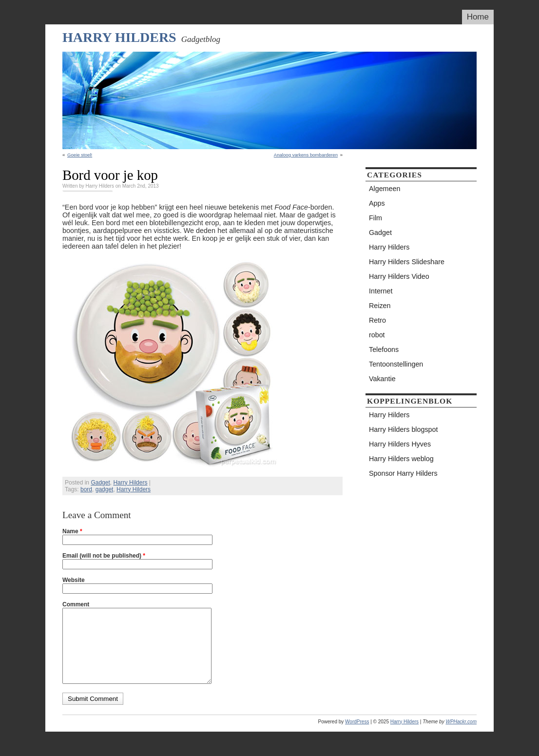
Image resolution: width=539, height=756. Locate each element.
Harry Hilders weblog (401, 459)
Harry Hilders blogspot (403, 429)
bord (86, 489)
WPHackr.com (461, 736)
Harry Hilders (119, 37)
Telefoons (384, 349)
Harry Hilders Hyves (400, 444)
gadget (105, 489)
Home (478, 17)
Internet (381, 291)
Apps (377, 203)
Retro (377, 320)
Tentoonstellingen (396, 364)
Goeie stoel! (80, 155)
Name (72, 531)
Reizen (380, 306)
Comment (76, 604)
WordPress (357, 736)
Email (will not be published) (104, 556)
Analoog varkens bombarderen (306, 155)
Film (375, 218)
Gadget (100, 483)
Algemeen (385, 189)
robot (377, 335)
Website (74, 580)
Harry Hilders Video (399, 276)
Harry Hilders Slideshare (407, 262)
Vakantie (382, 379)
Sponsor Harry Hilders (403, 473)
